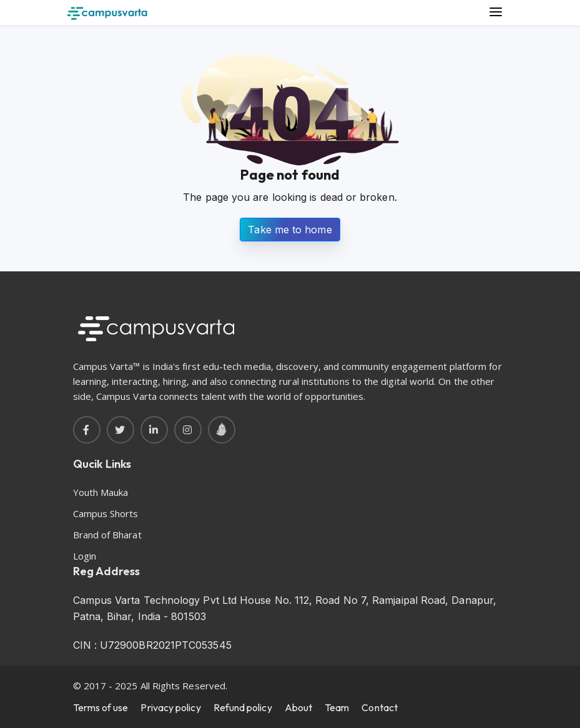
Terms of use (101, 707)
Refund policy (243, 707)
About (298, 707)
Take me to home (290, 230)
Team (337, 707)
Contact (380, 707)
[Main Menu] (496, 12)
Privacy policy (170, 707)
